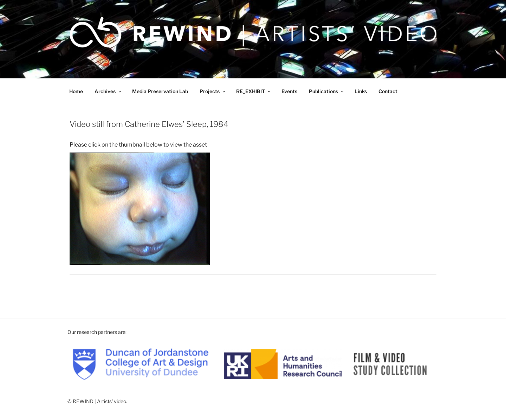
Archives (108, 91)
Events (289, 91)
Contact (388, 91)
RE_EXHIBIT (254, 91)
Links (361, 91)
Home (76, 91)
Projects (213, 91)
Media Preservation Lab (160, 91)
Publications (327, 91)
